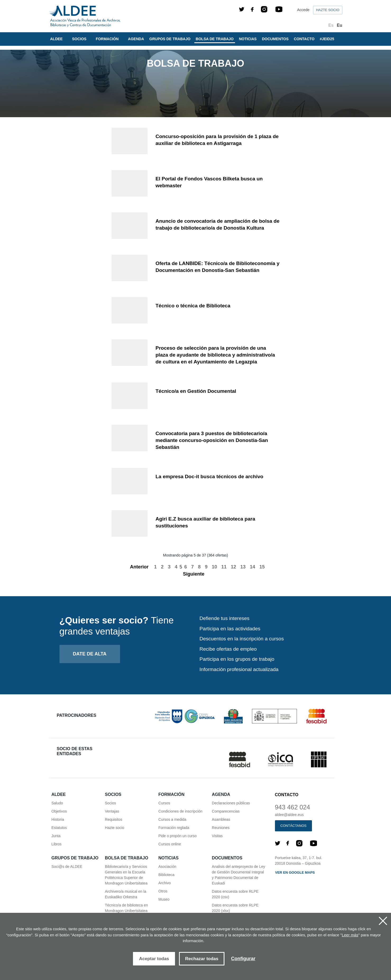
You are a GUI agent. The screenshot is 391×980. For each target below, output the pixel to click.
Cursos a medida (172, 819)
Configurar (243, 959)
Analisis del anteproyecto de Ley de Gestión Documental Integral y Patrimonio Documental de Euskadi (238, 875)
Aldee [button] (57, 39)
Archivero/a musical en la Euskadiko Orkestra (126, 894)
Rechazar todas (202, 959)
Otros (163, 891)
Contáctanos (294, 826)
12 (233, 567)
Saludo (57, 803)
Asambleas (221, 819)
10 (214, 567)
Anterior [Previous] (136, 567)
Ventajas (112, 811)
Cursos (164, 803)
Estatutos (59, 828)
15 (262, 567)
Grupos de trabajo (170, 39)
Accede (303, 10)
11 (224, 567)
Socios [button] (80, 39)
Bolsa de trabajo (215, 39)
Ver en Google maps (295, 872)
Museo (164, 899)
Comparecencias (226, 811)
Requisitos (114, 819)
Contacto (304, 39)
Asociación (167, 867)
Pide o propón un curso (178, 836)
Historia (58, 819)
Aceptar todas (154, 959)
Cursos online (170, 844)
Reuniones (221, 828)
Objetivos (59, 811)
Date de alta (90, 654)
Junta (56, 836)
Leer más (350, 935)
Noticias (248, 39)
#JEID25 (327, 39)
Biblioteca (166, 875)
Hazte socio (328, 10)
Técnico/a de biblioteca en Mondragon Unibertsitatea (126, 908)
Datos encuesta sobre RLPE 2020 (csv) (235, 894)
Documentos (275, 39)
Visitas (217, 836)
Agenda (136, 39)
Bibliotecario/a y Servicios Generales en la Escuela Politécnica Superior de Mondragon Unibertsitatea (126, 875)
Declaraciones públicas (231, 803)
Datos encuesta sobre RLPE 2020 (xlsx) (235, 908)
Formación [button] (108, 39)
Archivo (165, 883)
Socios (111, 803)
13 (243, 567)
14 (252, 567)
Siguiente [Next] (197, 574)
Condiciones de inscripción (180, 811)
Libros (57, 844)
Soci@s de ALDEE (67, 867)
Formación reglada (174, 828)
